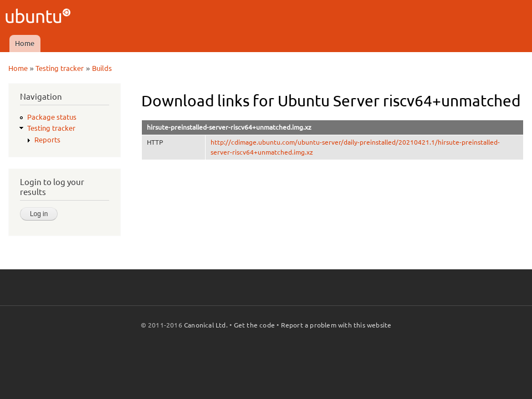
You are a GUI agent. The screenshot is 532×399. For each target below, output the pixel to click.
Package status (52, 117)
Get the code (254, 325)
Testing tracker (60, 68)
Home (25, 43)
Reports (47, 140)
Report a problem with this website (336, 325)
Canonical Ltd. (206, 325)
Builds (102, 68)
